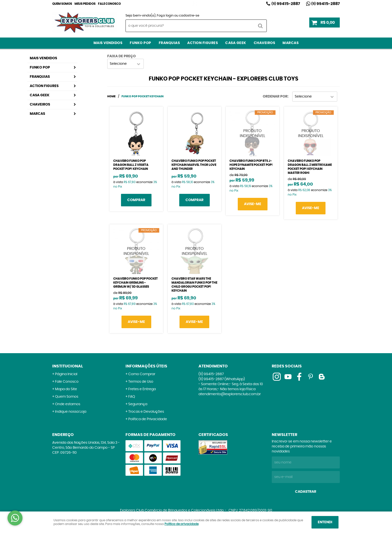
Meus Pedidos (85, 4)
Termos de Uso (141, 382)
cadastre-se (189, 16)
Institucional (68, 366)
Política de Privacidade (148, 419)
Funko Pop (140, 43)
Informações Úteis (146, 366)
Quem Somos (62, 4)
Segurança (138, 404)
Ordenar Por (275, 97)
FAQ (132, 397)
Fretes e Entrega (142, 389)
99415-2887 (286, 4)
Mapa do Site (66, 389)
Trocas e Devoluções (146, 412)
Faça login (165, 16)
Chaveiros (264, 43)
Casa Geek (236, 43)
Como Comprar (142, 374)
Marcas (290, 43)
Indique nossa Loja (71, 412)
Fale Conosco (109, 4)
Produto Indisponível (252, 133)
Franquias (169, 43)
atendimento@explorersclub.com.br (230, 394)
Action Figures (202, 43)
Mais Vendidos (108, 43)
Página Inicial (66, 374)
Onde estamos (68, 404)
